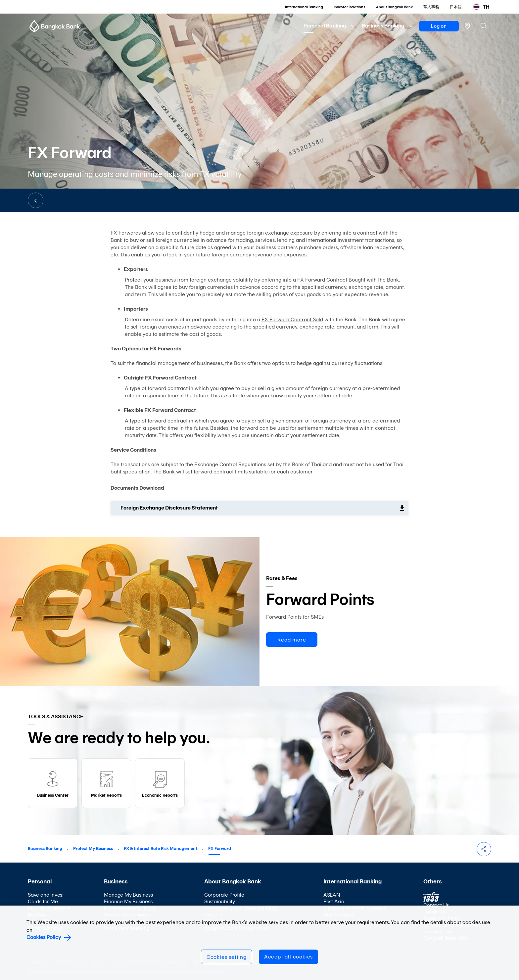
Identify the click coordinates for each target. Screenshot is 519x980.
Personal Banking (325, 26)
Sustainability (220, 901)
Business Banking (383, 26)
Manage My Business (128, 895)
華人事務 (431, 7)
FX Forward (220, 848)
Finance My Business (128, 901)
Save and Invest (46, 895)
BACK (36, 200)
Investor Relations (350, 7)
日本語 (456, 7)
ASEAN (332, 895)
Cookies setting (227, 957)
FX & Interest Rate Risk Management (161, 848)
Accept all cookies (288, 957)
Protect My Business (93, 848)
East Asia (334, 901)
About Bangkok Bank (394, 7)
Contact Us (436, 905)
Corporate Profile (224, 895)
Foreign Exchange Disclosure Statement (169, 508)
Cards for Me (43, 901)
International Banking (304, 7)
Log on (439, 26)
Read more (292, 640)
